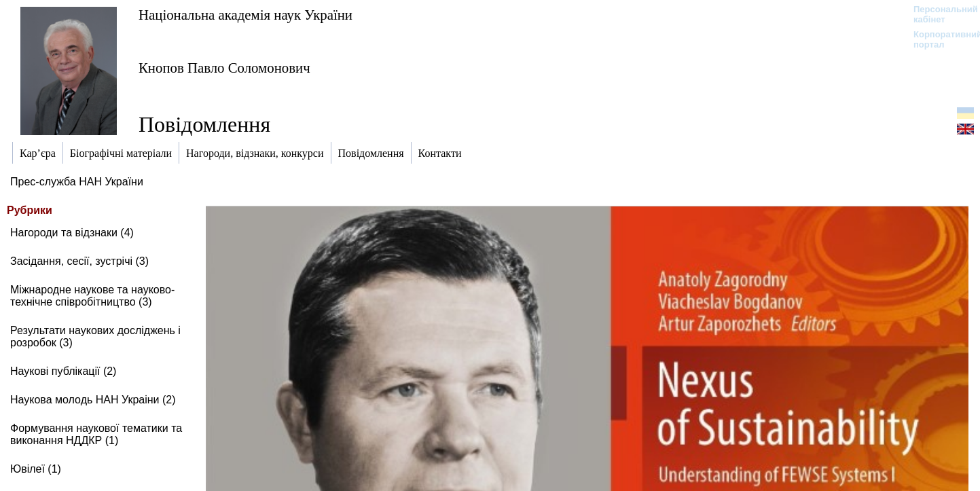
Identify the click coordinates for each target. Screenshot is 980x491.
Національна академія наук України (246, 15)
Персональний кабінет (939, 14)
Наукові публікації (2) (63, 371)
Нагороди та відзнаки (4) (72, 233)
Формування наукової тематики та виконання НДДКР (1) (96, 434)
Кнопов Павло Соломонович (224, 68)
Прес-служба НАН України (77, 182)
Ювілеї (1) (36, 469)
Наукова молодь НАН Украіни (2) (93, 400)
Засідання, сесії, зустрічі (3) (79, 261)
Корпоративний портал (939, 39)
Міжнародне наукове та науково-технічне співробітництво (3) (92, 296)
